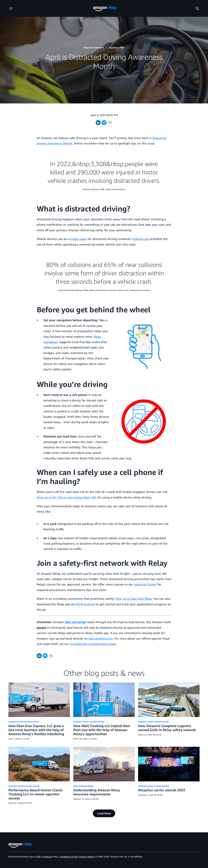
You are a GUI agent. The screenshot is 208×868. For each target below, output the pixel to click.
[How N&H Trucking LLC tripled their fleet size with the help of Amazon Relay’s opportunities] (104, 700)
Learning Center (145, 584)
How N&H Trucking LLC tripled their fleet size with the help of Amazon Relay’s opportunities (102, 730)
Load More (104, 813)
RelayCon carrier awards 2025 (162, 790)
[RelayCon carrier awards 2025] (169, 764)
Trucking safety (117, 47)
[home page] (105, 8)
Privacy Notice (87, 857)
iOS (78, 604)
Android (90, 604)
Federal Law (140, 239)
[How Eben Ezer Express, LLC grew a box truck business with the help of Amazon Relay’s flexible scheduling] (39, 700)
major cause (79, 239)
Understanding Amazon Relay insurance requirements (97, 792)
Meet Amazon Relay (83, 786)
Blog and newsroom (94, 47)
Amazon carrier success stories (24, 722)
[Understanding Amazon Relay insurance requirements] (104, 764)
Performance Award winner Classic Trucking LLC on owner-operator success (36, 794)
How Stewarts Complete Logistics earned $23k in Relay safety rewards (167, 728)
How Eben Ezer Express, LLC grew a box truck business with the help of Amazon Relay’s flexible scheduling (36, 730)
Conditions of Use (69, 857)
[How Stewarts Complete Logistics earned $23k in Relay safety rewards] (169, 700)
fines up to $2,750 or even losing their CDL (67, 497)
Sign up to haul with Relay (134, 599)
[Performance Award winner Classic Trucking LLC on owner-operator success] (39, 764)
